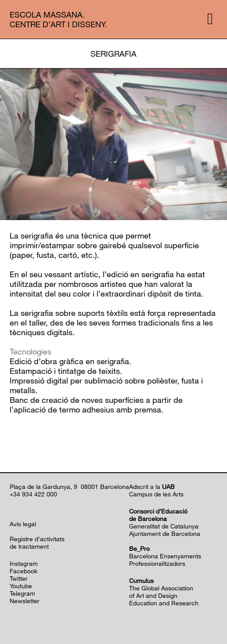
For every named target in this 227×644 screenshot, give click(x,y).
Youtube (21, 586)
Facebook (23, 571)
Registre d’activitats (37, 539)
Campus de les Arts (156, 494)
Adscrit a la (152, 487)
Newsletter (25, 601)
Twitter (19, 578)
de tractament (29, 546)
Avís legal (23, 524)
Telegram (22, 593)
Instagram (24, 563)
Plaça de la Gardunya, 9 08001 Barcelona (69, 487)
